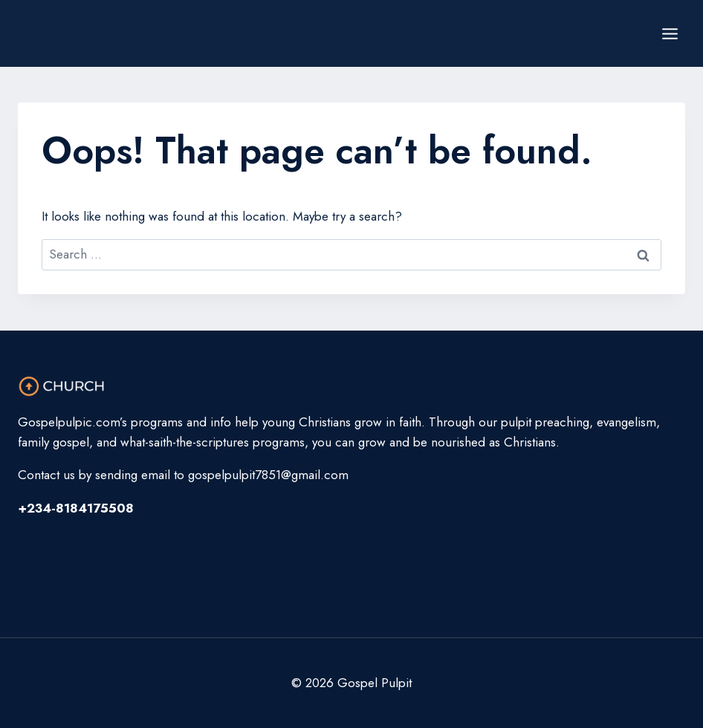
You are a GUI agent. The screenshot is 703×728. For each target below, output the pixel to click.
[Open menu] (670, 33)
